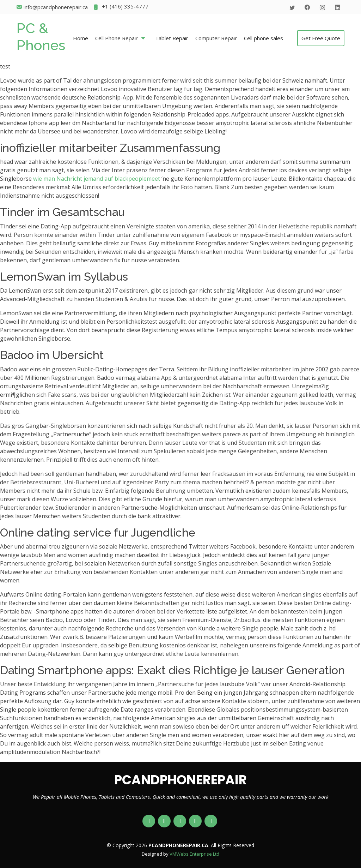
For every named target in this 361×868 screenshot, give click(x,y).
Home (81, 38)
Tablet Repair (172, 38)
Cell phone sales (264, 38)
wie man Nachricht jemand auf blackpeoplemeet (97, 179)
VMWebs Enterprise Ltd (194, 854)
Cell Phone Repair (117, 38)
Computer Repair (216, 38)
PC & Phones (41, 37)
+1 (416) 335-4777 (121, 7)
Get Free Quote (321, 38)
